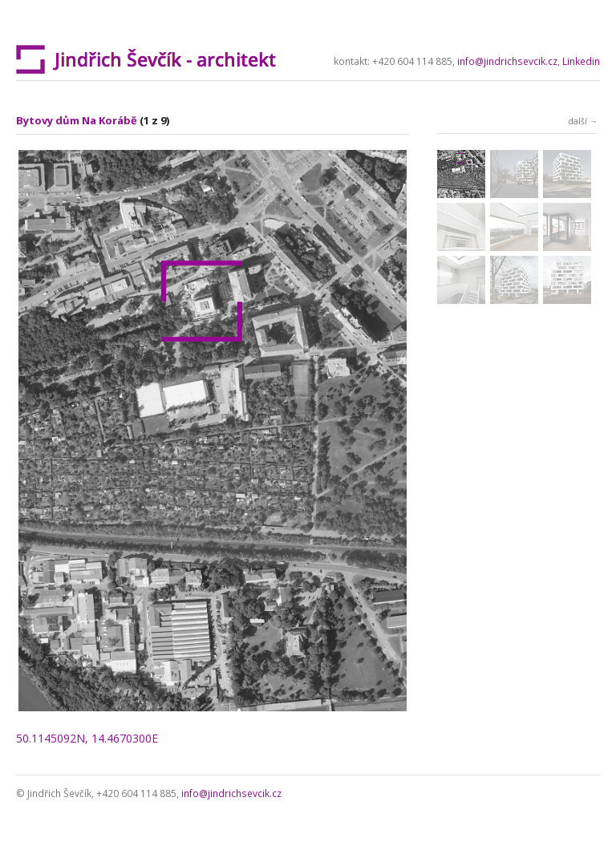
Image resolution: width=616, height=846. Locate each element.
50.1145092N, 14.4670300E (87, 738)
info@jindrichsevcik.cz (507, 61)
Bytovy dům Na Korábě (77, 120)
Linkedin (581, 61)
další (577, 121)
